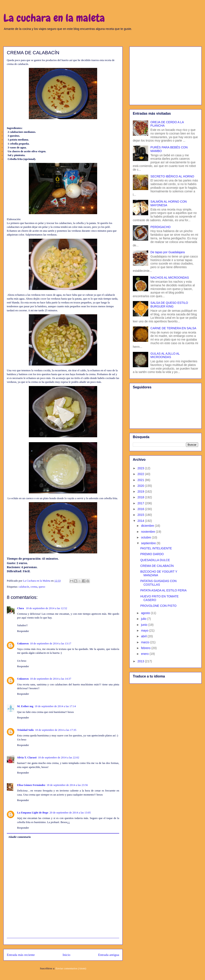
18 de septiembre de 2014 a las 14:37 (51, 679)
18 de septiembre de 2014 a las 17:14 (55, 706)
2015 (141, 515)
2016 (141, 509)
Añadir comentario (20, 837)
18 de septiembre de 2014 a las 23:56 (67, 785)
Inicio (66, 955)
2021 (141, 480)
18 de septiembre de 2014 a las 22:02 (59, 757)
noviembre (148, 532)
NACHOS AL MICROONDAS (170, 278)
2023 (141, 468)
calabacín (24, 587)
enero (145, 654)
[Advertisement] (165, 75)
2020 (141, 486)
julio (144, 619)
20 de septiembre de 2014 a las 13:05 (70, 813)
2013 (141, 661)
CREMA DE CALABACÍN (157, 566)
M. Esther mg (25, 706)
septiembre (149, 543)
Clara (21, 608)
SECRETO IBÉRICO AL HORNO (172, 176)
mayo (145, 630)
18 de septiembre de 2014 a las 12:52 (46, 608)
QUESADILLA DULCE (155, 560)
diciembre (148, 526)
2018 (141, 497)
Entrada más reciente (21, 955)
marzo (146, 642)
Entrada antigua (109, 955)
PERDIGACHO (161, 227)
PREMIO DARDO (152, 554)
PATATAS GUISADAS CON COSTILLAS (158, 583)
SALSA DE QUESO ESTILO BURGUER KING (169, 305)
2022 (141, 474)
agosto (146, 613)
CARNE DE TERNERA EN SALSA (173, 328)
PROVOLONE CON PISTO (158, 606)
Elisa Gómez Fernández (31, 785)
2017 (141, 503)
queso (42, 587)
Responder (23, 631)
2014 (141, 521)
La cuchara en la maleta (54, 18)
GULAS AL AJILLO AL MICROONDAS (165, 355)
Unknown (23, 643)
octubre (146, 537)
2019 (141, 491)
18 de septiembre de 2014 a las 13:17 (51, 643)
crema (34, 587)
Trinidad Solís (25, 730)
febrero (146, 648)
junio (144, 625)
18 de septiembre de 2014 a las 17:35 (56, 730)
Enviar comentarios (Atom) (71, 968)
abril (144, 636)
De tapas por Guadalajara (168, 252)
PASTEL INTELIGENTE (156, 548)
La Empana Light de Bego (33, 813)
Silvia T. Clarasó (27, 757)
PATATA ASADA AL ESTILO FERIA (163, 590)
